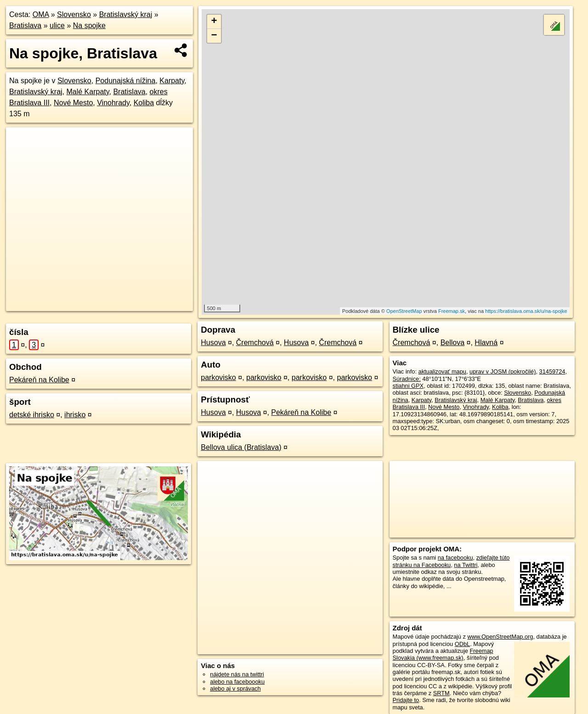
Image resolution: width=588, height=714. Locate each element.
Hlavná (486, 343)
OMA (41, 14)
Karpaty (172, 81)
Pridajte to (406, 700)
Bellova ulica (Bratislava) (241, 447)
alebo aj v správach (235, 688)
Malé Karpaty (88, 92)
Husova (213, 343)
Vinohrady (113, 103)
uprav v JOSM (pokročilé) (503, 371)
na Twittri (466, 565)
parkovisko (218, 377)
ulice (57, 25)
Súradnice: (407, 379)
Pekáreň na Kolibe (39, 380)
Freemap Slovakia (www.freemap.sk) (443, 654)
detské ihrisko (32, 415)
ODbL (462, 644)
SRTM (441, 693)
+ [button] (214, 22)
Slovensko (74, 14)
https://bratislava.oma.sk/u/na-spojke (526, 311)
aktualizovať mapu (442, 371)
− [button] (214, 36)
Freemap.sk (452, 311)
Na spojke (89, 25)
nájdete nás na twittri (237, 674)
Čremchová (255, 343)
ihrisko (75, 415)
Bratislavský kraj (126, 14)
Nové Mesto (73, 103)
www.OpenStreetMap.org (500, 637)
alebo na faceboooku (237, 682)
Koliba (144, 103)
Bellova (452, 343)
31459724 (552, 371)
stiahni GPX (408, 386)
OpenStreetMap (404, 311)
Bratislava (25, 25)
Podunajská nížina (126, 81)
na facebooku (455, 558)
